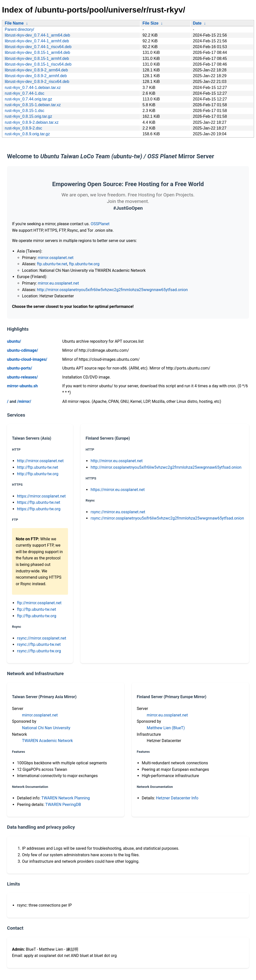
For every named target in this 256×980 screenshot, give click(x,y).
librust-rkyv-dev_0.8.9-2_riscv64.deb (37, 82)
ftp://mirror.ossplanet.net (39, 603)
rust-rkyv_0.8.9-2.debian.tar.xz (32, 122)
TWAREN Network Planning (65, 798)
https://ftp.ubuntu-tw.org (39, 509)
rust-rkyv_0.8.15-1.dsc (24, 111)
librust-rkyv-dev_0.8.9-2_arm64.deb (36, 70)
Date (197, 23)
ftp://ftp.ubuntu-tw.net (36, 609)
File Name (14, 23)
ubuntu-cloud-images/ (27, 359)
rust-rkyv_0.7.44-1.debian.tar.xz (33, 88)
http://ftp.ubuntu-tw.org (38, 474)
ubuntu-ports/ (19, 368)
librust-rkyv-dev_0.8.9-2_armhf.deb (36, 76)
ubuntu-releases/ (22, 377)
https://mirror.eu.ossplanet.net (117, 490)
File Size (150, 23)
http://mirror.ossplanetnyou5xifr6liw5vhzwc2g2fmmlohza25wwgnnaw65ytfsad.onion (112, 290)
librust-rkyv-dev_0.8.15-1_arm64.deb (37, 52)
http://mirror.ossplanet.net (40, 461)
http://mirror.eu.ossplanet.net (116, 461)
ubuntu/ (14, 341)
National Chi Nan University (46, 728)
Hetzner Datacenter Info (177, 798)
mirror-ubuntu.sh (22, 386)
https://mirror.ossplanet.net (41, 496)
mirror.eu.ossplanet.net (58, 283)
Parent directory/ (19, 29)
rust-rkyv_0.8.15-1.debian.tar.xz (33, 105)
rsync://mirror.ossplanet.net (42, 638)
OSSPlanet (100, 224)
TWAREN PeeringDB (63, 805)
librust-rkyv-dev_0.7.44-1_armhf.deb (37, 41)
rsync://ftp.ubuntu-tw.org (39, 651)
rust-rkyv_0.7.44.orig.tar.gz (28, 99)
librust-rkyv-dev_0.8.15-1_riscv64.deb (38, 64)
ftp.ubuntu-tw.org (84, 264)
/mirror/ (24, 401)
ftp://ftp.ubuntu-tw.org (37, 616)
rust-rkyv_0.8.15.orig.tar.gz (28, 116)
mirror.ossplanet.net (56, 258)
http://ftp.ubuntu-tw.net (38, 467)
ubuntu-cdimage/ (22, 350)
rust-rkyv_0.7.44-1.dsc (24, 93)
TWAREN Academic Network (47, 741)
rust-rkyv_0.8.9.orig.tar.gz (27, 134)
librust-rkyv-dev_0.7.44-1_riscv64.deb (38, 47)
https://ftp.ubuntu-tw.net (39, 502)
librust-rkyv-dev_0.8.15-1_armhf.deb (37, 58)
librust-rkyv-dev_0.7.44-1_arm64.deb (37, 35)
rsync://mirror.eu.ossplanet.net (118, 512)
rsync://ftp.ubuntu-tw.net (39, 644)
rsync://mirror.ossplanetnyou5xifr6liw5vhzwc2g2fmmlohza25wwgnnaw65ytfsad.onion (167, 518)
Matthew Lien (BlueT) (166, 728)
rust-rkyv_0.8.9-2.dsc (23, 128)
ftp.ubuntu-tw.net (52, 264)
